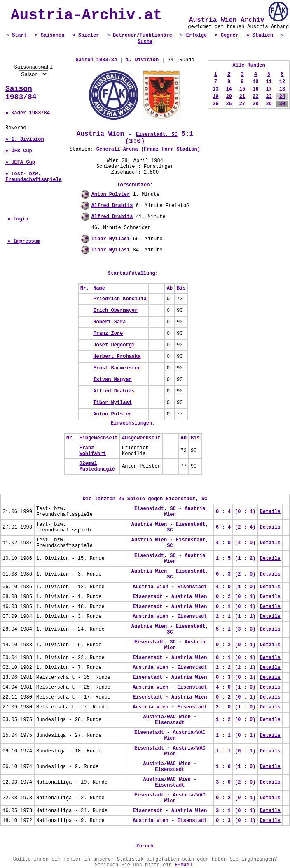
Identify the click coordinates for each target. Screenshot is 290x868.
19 (215, 97)
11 (269, 82)
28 (255, 104)
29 (269, 104)
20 (229, 97)
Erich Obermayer (115, 311)
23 (269, 97)
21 (242, 97)
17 (269, 89)
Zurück (145, 846)
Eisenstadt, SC (157, 135)
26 (229, 104)
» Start (16, 35)
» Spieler (86, 35)
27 (242, 104)
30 (282, 104)
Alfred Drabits (112, 206)
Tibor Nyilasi (111, 239)
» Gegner (227, 35)
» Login (18, 219)
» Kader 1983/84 (28, 113)
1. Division (142, 60)
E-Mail (184, 865)
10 (255, 82)
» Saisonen (49, 35)
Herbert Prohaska (117, 357)
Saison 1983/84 (21, 93)
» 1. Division (25, 139)
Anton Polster (111, 195)
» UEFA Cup (20, 162)
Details (270, 512)
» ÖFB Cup (19, 151)
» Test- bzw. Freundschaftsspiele (34, 177)
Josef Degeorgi (114, 345)
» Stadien (260, 35)
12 (282, 82)
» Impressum (24, 241)
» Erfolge (193, 35)
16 (255, 89)
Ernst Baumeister (117, 368)
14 (229, 89)
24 (282, 97)
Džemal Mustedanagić (97, 466)
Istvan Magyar (112, 380)
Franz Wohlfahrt (92, 451)
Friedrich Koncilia (120, 299)
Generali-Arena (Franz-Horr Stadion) (148, 149)
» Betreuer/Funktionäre (140, 35)
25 (215, 104)
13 (215, 89)
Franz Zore (108, 334)
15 (242, 89)
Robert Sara (109, 322)
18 (282, 89)
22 (255, 97)
